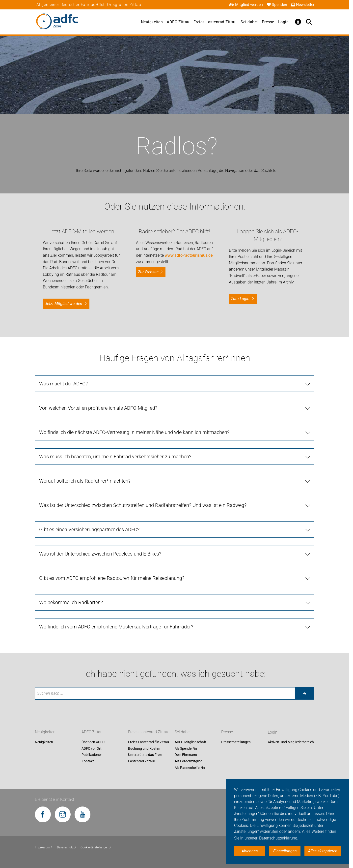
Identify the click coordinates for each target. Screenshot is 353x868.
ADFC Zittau (178, 22)
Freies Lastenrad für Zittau (149, 742)
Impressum (44, 847)
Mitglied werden (246, 5)
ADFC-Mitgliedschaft (190, 742)
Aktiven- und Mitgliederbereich (291, 742)
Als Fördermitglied (189, 761)
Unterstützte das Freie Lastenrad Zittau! (145, 758)
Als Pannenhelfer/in (190, 768)
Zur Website (148, 272)
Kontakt (88, 761)
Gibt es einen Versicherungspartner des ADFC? (89, 529)
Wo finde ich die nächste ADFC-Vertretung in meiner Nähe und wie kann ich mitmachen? (134, 432)
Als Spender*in (186, 748)
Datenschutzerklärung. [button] (279, 838)
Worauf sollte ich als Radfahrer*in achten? (85, 481)
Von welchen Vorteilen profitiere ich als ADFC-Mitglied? (98, 408)
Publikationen (92, 755)
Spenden (277, 5)
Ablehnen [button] (250, 851)
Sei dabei (249, 22)
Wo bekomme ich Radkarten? (71, 602)
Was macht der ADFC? (63, 384)
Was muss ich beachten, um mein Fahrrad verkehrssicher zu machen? (115, 457)
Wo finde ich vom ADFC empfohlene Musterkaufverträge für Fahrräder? (116, 627)
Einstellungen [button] (285, 851)
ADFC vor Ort (92, 748)
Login (284, 22)
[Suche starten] (304, 693)
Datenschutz (67, 847)
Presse (268, 22)
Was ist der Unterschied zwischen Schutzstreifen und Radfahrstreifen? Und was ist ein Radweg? (143, 505)
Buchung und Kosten (144, 748)
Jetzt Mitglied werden (64, 304)
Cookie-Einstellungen (96, 847)
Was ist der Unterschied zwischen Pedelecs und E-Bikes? (100, 554)
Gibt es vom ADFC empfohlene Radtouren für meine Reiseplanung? (112, 578)
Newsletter (303, 5)
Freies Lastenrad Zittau (215, 22)
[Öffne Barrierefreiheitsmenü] (298, 22)
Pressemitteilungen (236, 742)
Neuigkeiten (152, 22)
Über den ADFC (93, 742)
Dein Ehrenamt (186, 755)
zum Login (240, 299)
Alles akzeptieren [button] (323, 851)
